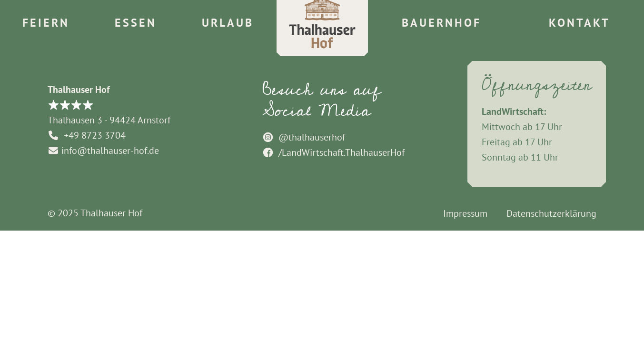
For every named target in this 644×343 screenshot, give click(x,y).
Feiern (46, 23)
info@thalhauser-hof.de (103, 150)
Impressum (465, 213)
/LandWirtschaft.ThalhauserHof (333, 152)
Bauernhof (441, 23)
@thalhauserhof (304, 137)
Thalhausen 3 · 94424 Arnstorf (109, 120)
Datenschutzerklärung (551, 213)
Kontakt (580, 23)
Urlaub (228, 23)
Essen (136, 23)
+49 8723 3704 (87, 135)
